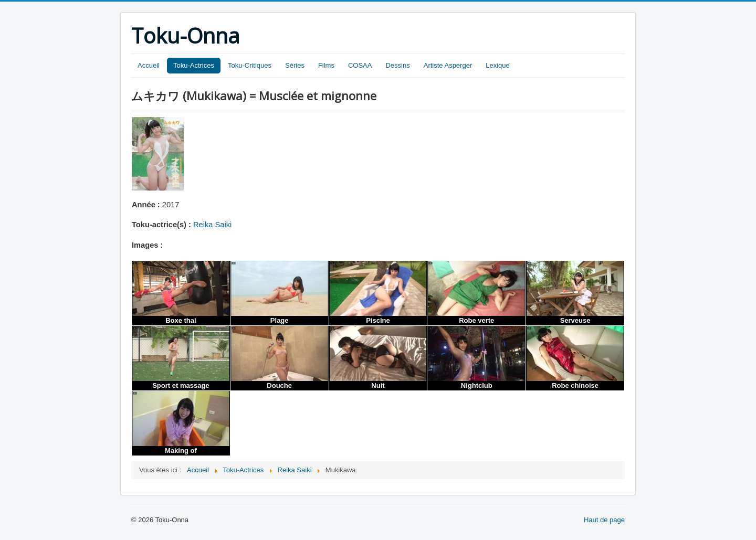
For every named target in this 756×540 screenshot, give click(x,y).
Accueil (149, 65)
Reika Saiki (212, 225)
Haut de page (604, 520)
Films (326, 65)
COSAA (360, 65)
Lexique (498, 65)
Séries (295, 65)
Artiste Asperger (448, 65)
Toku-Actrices (194, 65)
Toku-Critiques (250, 65)
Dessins (397, 65)
